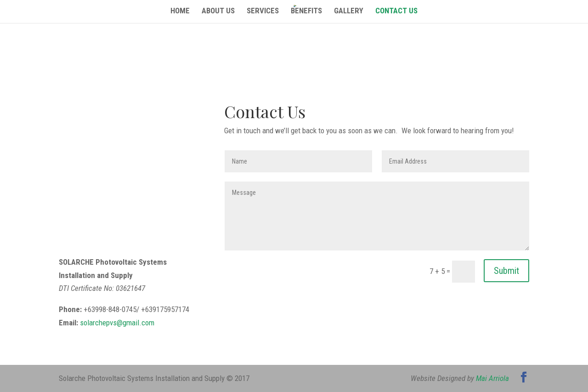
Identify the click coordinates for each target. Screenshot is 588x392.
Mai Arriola (492, 378)
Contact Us (396, 11)
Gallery (349, 11)
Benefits (306, 11)
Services (263, 11)
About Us (218, 11)
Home (180, 11)
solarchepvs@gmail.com (117, 323)
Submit (506, 271)
